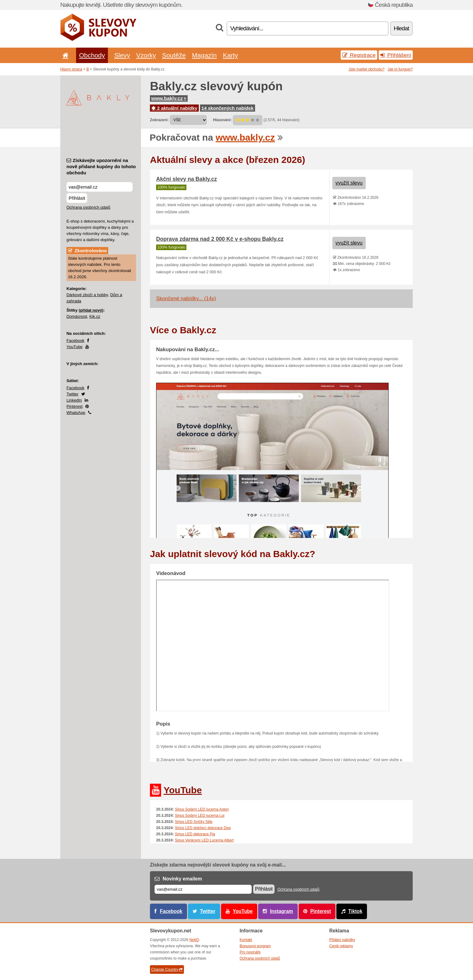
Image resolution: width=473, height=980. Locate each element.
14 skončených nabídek (228, 108)
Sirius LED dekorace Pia (195, 834)
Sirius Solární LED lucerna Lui (200, 816)
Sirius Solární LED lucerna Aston (202, 809)
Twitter (72, 394)
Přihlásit (77, 198)
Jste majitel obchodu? (367, 69)
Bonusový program (255, 946)
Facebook (75, 341)
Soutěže (174, 55)
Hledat (401, 28)
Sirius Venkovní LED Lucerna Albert (204, 840)
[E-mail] (203, 889)
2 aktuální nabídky (174, 108)
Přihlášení (396, 55)
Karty (230, 55)
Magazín (204, 55)
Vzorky (146, 55)
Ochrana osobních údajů (88, 207)
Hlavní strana (71, 69)
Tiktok (355, 911)
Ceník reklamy (341, 946)
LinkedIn (74, 400)
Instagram (281, 911)
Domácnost (77, 316)
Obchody (92, 55)
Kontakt (246, 940)
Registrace (359, 55)
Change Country (167, 969)
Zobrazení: (159, 120)
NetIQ (194, 940)
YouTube (75, 347)
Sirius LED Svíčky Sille (194, 822)
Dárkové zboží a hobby (87, 295)
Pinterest (75, 406)
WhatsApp (76, 413)
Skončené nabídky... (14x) (186, 298)
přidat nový (91, 310)
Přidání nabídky (342, 940)
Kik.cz (95, 316)
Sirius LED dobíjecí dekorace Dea (203, 828)
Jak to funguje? (400, 69)
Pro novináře (250, 952)
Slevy (122, 55)
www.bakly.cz (169, 98)
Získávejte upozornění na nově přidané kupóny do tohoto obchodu (101, 166)
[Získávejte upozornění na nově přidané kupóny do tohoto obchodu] (100, 187)
